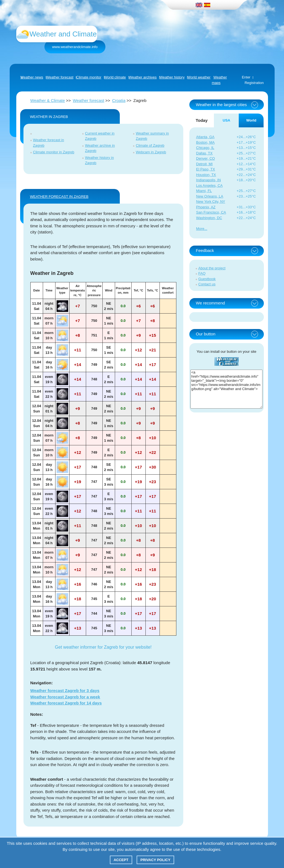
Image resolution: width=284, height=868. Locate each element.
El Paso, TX (206, 169)
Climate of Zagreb (150, 145)
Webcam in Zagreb (151, 152)
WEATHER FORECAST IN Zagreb (59, 197)
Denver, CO (206, 158)
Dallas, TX (205, 153)
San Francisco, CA (211, 212)
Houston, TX (206, 175)
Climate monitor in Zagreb (54, 152)
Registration (254, 83)
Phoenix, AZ (206, 207)
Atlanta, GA (205, 137)
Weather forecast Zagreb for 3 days (65, 691)
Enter (246, 77)
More (200, 229)
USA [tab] (226, 120)
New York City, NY (211, 202)
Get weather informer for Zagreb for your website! (103, 647)
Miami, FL (204, 191)
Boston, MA (205, 142)
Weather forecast (89, 100)
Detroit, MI (205, 164)
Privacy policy (156, 860)
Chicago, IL (205, 148)
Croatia (119, 100)
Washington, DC (209, 218)
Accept (121, 860)
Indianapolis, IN (209, 180)
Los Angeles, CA (209, 186)
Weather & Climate (48, 100)
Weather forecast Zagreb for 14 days (66, 703)
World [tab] (251, 120)
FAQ (202, 273)
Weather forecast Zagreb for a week (65, 697)
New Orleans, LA (210, 196)
